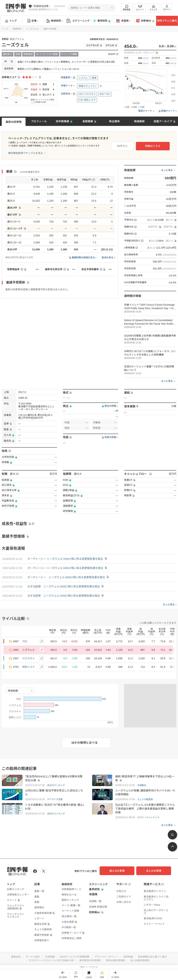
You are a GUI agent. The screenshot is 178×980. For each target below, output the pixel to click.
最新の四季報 (14, 122)
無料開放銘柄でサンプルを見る (26, 153)
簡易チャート (145, 111)
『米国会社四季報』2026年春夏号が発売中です (43, 6)
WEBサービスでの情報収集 (74, 957)
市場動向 (142, 785)
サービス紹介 (31, 957)
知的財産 (129, 957)
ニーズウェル (32, 29)
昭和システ (29, 667)
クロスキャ (29, 658)
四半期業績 (62, 121)
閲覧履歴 (127, 8)
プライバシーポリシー (107, 957)
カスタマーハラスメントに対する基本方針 (50, 960)
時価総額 (13, 691)
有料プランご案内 (167, 21)
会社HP (112, 54)
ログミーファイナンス (149, 818)
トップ (11, 21)
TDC (25, 641)
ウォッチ (153, 8)
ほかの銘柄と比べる (85, 743)
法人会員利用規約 (141, 960)
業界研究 (102, 21)
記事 (33, 21)
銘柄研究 (55, 21)
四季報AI (145, 21)
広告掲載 (49, 957)
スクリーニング (78, 21)
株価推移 (139, 121)
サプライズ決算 (55, 800)
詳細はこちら (159, 145)
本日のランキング (56, 785)
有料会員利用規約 (116, 960)
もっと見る (167, 170)
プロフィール (39, 121)
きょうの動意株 (145, 800)
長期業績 (88, 121)
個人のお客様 (121, 871)
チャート (140, 8)
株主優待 (114, 121)
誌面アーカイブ (163, 121)
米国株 (123, 21)
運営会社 (14, 957)
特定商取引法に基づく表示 (154, 957)
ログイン (167, 8)
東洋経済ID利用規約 (90, 960)
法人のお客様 (155, 871)
